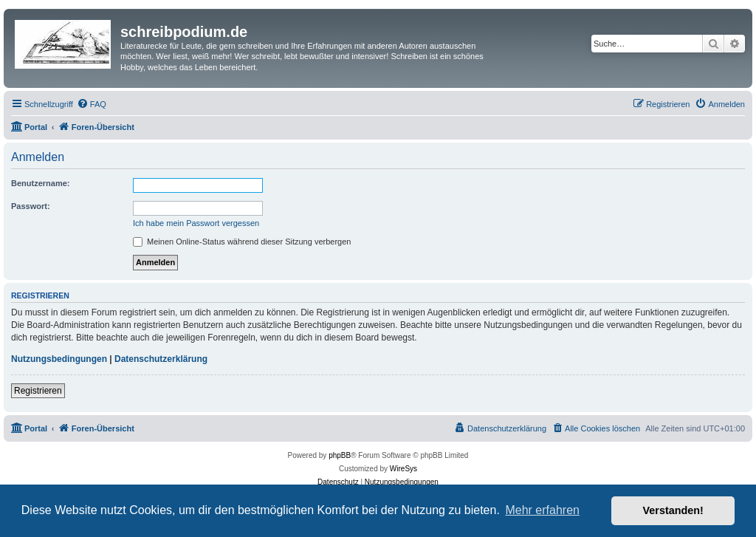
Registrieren (38, 391)
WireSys (403, 469)
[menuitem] (92, 104)
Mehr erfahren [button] (542, 510)
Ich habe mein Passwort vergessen (196, 223)
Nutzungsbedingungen (59, 359)
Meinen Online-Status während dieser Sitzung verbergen (242, 242)
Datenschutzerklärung (161, 359)
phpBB (340, 455)
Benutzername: (40, 183)
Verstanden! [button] (673, 510)
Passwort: (31, 206)
